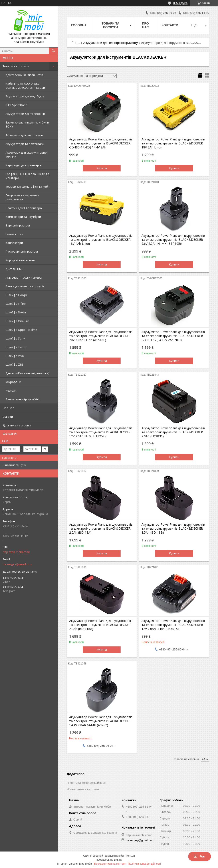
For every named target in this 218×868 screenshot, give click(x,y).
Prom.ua (130, 856)
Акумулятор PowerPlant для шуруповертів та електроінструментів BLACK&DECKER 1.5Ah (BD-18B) (173, 529)
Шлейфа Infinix (16, 304)
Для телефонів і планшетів (24, 75)
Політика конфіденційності (87, 783)
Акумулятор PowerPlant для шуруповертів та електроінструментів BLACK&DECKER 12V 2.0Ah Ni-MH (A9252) (101, 432)
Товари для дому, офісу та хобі (27, 187)
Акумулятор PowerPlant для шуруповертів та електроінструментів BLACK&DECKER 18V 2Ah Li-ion (173, 143)
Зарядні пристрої (18, 225)
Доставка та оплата (17, 425)
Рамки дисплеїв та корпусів (25, 286)
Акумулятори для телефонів (25, 114)
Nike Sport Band (16, 105)
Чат (200, 856)
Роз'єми (11, 391)
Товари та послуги (16, 66)
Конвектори (14, 243)
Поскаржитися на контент (110, 864)
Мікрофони (13, 382)
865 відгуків (180, 3)
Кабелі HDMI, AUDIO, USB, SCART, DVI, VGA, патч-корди (25, 86)
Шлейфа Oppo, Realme (21, 330)
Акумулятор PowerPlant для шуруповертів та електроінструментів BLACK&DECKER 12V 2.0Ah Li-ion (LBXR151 (173, 625)
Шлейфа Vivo (15, 356)
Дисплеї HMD (15, 269)
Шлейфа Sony (15, 338)
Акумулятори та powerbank (25, 144)
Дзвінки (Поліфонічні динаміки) (27, 373)
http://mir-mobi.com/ (16, 552)
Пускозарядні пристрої (22, 251)
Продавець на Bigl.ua (109, 860)
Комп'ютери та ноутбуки (23, 217)
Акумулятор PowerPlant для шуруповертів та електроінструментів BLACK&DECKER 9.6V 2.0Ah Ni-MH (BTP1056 (173, 240)
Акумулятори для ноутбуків (25, 96)
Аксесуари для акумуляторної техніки (26, 154)
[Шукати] (53, 51)
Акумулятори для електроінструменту (111, 43)
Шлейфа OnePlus (18, 321)
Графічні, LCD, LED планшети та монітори (27, 176)
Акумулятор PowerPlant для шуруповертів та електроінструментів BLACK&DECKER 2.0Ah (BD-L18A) (101, 625)
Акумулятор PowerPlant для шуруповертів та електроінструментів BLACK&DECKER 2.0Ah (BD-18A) (101, 529)
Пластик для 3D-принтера (24, 208)
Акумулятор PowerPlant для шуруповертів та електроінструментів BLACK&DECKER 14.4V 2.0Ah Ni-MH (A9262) (101, 721)
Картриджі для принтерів (23, 165)
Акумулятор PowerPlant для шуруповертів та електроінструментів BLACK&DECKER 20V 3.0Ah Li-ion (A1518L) (101, 336)
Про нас (8, 408)
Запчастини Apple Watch (23, 399)
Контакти (170, 25)
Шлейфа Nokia (16, 312)
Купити (102, 168)
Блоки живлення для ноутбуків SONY (27, 124)
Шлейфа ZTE (14, 364)
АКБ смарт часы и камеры (24, 278)
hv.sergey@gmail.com (17, 564)
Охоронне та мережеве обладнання (22, 197)
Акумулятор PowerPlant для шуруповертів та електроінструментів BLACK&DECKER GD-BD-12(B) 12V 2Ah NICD (173, 336)
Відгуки (8, 417)
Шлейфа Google (17, 295)
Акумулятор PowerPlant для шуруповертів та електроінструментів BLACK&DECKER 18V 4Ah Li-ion (101, 240)
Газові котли (14, 234)
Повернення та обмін (84, 789)
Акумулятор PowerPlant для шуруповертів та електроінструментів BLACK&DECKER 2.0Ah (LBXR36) (173, 432)
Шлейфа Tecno (16, 347)
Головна (79, 25)
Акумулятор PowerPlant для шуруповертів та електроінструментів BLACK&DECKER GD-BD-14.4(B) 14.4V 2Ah (101, 143)
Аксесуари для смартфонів (24, 135)
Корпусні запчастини (21, 260)
